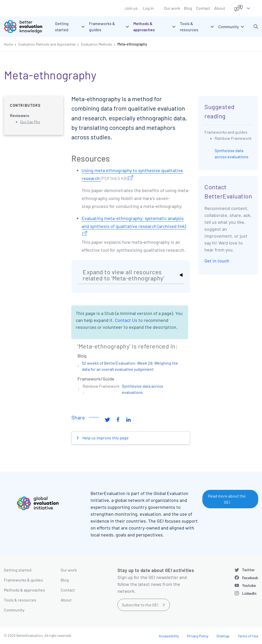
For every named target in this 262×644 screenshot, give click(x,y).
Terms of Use (248, 636)
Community (14, 610)
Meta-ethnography (132, 44)
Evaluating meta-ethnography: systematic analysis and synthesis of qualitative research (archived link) (134, 222)
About (220, 8)
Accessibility (169, 636)
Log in (148, 8)
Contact (203, 8)
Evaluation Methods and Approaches (47, 44)
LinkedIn (249, 593)
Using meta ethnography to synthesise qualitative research (132, 175)
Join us (131, 8)
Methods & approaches (24, 590)
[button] (256, 27)
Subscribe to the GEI (140, 605)
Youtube (249, 585)
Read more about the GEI (227, 499)
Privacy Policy (198, 636)
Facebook (250, 578)
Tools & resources (20, 600)
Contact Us (126, 320)
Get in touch (217, 261)
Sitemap (223, 636)
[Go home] (27, 27)
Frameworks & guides (23, 580)
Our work (172, 8)
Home (8, 44)
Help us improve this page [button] (105, 438)
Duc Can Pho (30, 122)
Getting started (18, 570)
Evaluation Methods (97, 44)
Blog (188, 8)
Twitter (248, 570)
